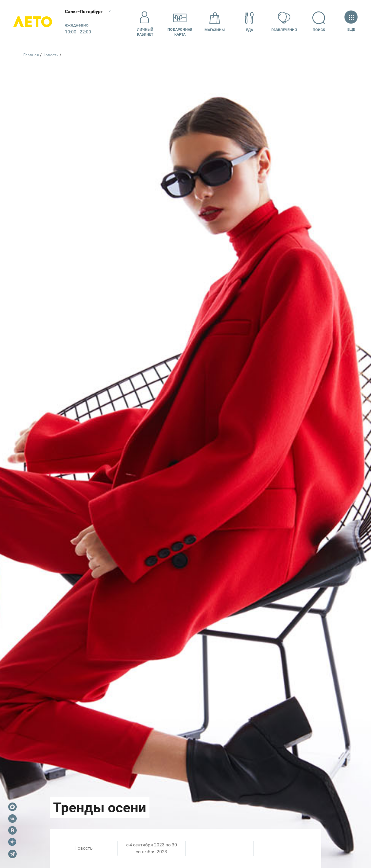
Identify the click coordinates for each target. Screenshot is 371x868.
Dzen (12, 842)
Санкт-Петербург (84, 11)
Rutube (12, 830)
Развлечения (284, 22)
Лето (33, 22)
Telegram (12, 854)
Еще (351, 22)
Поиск (319, 22)
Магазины (215, 22)
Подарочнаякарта (180, 22)
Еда (249, 22)
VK (12, 819)
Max (12, 807)
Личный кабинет (145, 22)
